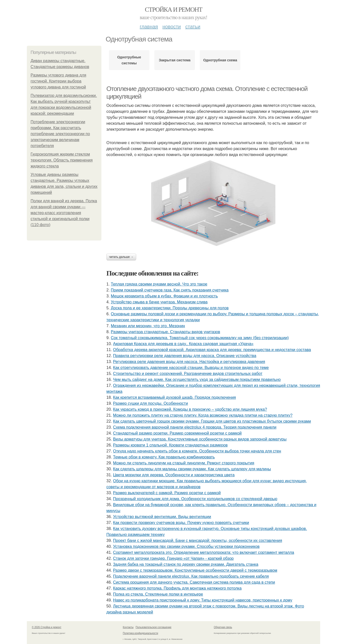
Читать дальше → (121, 257)
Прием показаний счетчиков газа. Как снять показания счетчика (170, 290)
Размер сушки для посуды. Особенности (151, 403)
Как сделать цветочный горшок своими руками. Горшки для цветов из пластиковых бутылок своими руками (212, 421)
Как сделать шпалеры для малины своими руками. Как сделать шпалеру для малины (192, 469)
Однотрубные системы (129, 60)
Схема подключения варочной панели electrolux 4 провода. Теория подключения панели (195, 427)
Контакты (128, 627)
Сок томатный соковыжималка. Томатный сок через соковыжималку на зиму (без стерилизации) (200, 338)
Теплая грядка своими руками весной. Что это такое (159, 284)
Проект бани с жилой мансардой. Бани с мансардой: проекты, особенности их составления (198, 541)
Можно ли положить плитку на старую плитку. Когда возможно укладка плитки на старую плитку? (203, 415)
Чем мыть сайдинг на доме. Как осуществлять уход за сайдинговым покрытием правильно (197, 380)
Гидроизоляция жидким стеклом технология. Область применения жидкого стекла (62, 160)
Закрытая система (175, 60)
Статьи (193, 27)
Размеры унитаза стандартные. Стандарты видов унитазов (166, 332)
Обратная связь (223, 627)
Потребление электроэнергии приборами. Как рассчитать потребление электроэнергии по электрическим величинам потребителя (60, 134)
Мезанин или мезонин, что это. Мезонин (148, 326)
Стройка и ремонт (174, 10)
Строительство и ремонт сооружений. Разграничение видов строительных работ (188, 374)
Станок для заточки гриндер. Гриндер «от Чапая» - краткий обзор (173, 558)
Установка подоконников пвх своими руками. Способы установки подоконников (186, 546)
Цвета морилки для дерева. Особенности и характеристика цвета (174, 475)
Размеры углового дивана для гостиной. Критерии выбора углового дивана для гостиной (58, 81)
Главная (149, 27)
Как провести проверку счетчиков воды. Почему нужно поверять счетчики (181, 523)
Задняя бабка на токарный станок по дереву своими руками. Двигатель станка (186, 564)
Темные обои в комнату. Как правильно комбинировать (164, 457)
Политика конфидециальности (140, 633)
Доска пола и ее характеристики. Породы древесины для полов (170, 308)
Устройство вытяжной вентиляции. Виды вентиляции (162, 517)
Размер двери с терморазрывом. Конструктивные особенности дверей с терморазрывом (195, 570)
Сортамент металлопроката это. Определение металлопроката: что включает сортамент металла (204, 552)
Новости (172, 27)
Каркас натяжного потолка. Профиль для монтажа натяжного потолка (177, 588)
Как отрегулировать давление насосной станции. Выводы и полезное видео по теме (191, 368)
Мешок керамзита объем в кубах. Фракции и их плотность (164, 296)
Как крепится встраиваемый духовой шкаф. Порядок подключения (174, 397)
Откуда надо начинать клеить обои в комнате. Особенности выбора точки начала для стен (197, 451)
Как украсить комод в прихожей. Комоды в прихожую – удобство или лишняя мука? (190, 409)
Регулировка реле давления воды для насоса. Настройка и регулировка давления (189, 362)
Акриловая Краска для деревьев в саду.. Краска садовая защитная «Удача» (183, 344)
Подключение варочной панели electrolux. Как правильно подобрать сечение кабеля (191, 576)
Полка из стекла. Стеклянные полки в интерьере (158, 594)
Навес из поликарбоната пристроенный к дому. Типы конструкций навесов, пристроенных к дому (203, 600)
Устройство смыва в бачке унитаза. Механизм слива (159, 302)
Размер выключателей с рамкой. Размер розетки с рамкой (167, 493)
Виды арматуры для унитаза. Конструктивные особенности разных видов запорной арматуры (200, 439)
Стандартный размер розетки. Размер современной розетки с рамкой (177, 433)
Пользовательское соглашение (154, 627)
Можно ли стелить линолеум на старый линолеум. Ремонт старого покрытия (184, 463)
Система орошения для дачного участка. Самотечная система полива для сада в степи (194, 582)
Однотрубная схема (220, 60)
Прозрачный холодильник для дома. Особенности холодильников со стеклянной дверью (195, 499)
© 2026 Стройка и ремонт (47, 627)
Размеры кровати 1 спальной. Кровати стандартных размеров (170, 445)
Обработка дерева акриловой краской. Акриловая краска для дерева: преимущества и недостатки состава (212, 350)
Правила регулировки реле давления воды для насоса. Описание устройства (185, 356)
